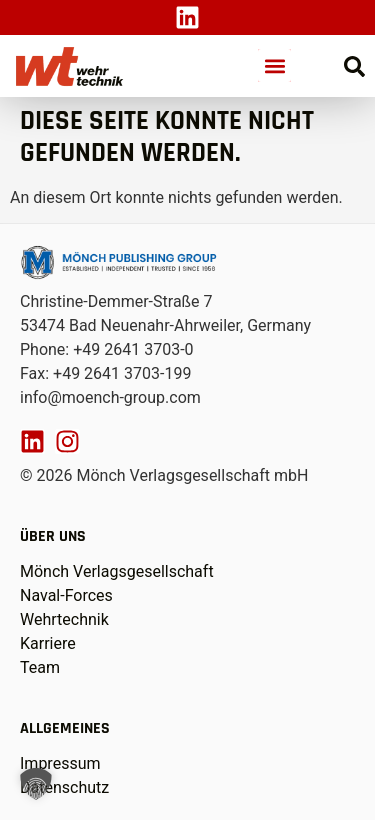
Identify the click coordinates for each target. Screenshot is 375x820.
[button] (274, 65)
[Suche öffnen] (354, 66)
